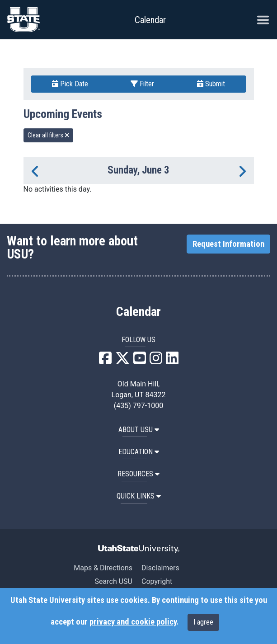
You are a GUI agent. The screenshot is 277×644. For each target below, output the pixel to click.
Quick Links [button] (139, 496)
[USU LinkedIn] (172, 361)
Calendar (138, 312)
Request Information (228, 244)
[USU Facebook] (105, 361)
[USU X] (122, 361)
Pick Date (70, 84)
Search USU (114, 581)
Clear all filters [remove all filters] (49, 135)
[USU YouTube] (140, 361)
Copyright (157, 581)
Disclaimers (160, 568)
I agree (203, 622)
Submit (211, 84)
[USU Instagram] (156, 361)
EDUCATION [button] (139, 452)
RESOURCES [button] (138, 474)
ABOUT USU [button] (139, 430)
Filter (142, 84)
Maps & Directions (103, 568)
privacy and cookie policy (133, 622)
